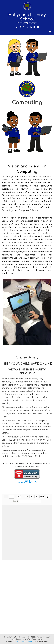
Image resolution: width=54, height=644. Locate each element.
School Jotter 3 (22, 639)
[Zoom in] (31, 497)
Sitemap (9, 641)
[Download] (48, 497)
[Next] (19, 497)
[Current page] (11, 497)
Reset (42, 497)
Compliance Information (23, 641)
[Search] (30, 501)
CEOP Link (27, 481)
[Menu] (27, 32)
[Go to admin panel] (41, 641)
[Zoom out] (36, 497)
